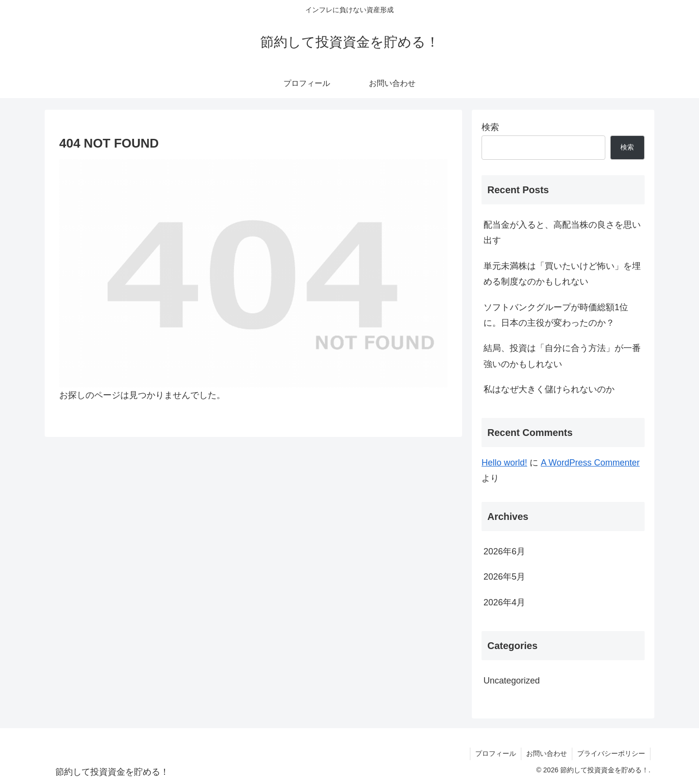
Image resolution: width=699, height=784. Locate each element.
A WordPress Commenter (590, 463)
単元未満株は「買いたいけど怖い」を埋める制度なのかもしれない (562, 274)
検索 (490, 127)
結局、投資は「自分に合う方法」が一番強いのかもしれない (562, 356)
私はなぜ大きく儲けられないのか (549, 389)
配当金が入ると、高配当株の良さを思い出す (562, 233)
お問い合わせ (547, 753)
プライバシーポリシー (611, 753)
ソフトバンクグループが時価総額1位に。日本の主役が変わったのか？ (556, 315)
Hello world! (504, 463)
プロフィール (496, 753)
